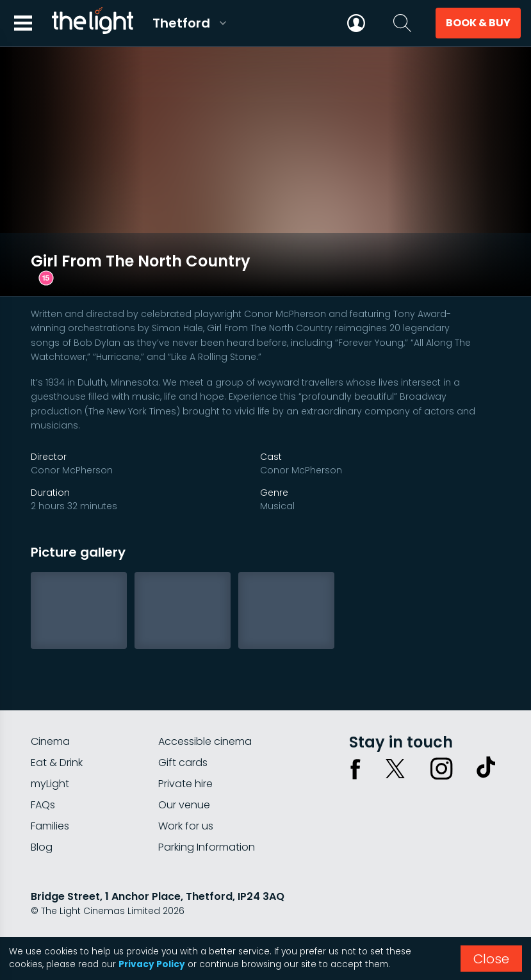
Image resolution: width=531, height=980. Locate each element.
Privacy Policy (152, 964)
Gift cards (183, 729)
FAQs (43, 772)
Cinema (50, 708)
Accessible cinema (205, 708)
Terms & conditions (147, 911)
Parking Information (207, 814)
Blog (42, 814)
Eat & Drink (57, 729)
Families (50, 793)
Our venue (184, 772)
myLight (50, 750)
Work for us (186, 793)
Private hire (185, 750)
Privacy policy (62, 911)
